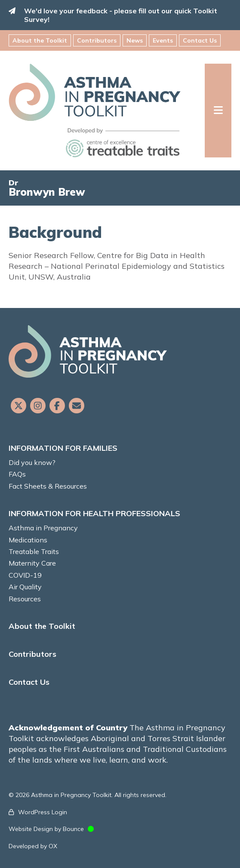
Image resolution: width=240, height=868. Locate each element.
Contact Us (200, 40)
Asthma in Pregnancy (43, 528)
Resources (25, 599)
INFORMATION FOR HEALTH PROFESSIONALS (94, 513)
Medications (28, 540)
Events (163, 40)
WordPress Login (43, 812)
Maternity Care (32, 563)
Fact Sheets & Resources (48, 486)
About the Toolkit (40, 40)
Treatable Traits (34, 551)
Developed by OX (33, 846)
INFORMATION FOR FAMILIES (63, 448)
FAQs (17, 474)
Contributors (97, 40)
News (135, 40)
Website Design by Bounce (46, 829)
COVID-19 (25, 575)
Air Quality (25, 587)
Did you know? (32, 462)
